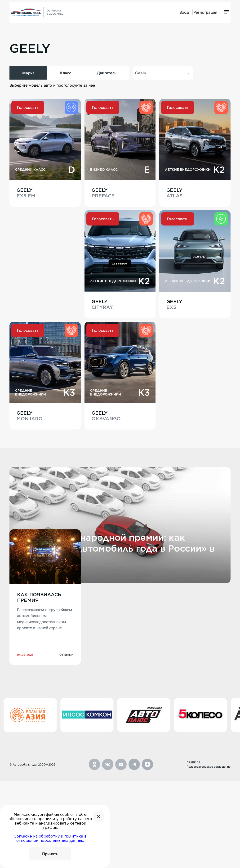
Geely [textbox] (141, 82)
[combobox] (163, 81)
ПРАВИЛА (193, 849)
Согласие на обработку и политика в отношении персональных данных (50, 838)
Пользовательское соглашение (209, 853)
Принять (50, 854)
